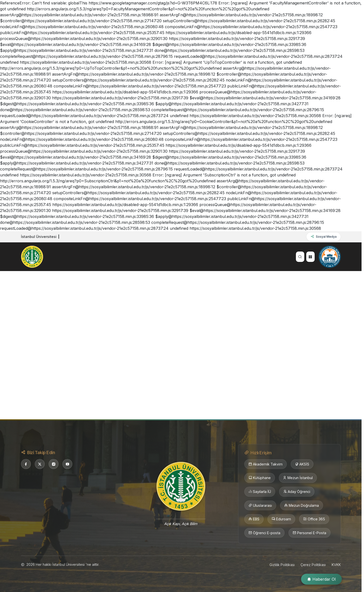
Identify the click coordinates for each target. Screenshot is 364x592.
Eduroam (281, 519)
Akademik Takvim (266, 464)
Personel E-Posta (309, 533)
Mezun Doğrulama (302, 506)
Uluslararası (260, 506)
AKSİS (302, 464)
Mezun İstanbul (298, 478)
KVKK (336, 565)
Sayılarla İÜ (260, 492)
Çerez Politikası (313, 565)
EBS (254, 519)
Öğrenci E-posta (264, 533)
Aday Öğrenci (297, 492)
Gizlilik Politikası (282, 565)
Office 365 (314, 519)
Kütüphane (260, 478)
